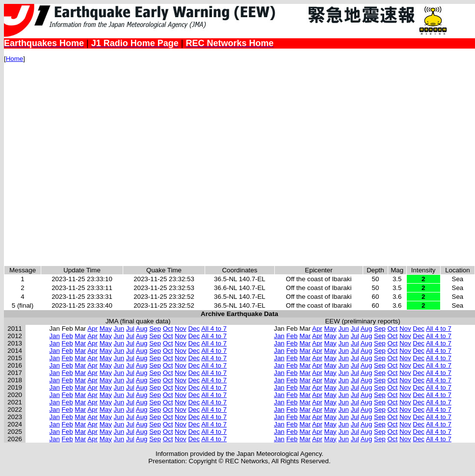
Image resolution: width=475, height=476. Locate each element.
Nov (181, 329)
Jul (130, 329)
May (106, 329)
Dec (194, 329)
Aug (142, 329)
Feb (67, 336)
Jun (119, 329)
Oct (168, 329)
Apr (92, 329)
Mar (80, 336)
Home (15, 59)
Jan (54, 336)
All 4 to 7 (214, 329)
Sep (155, 329)
